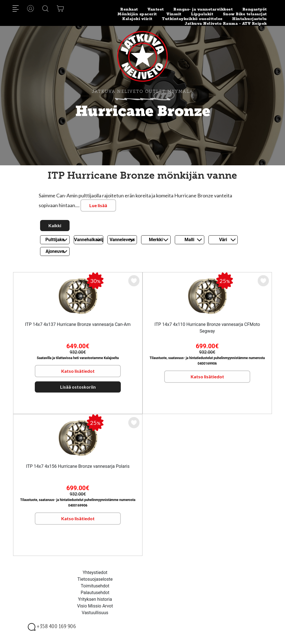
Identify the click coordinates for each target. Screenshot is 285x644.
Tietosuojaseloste (95, 579)
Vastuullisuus (95, 613)
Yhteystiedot (95, 572)
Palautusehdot (95, 593)
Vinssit (174, 14)
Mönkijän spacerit (137, 14)
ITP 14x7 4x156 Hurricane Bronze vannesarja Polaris (78, 466)
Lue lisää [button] (98, 205)
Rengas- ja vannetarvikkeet (203, 9)
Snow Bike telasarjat (245, 14)
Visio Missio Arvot (95, 606)
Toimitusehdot (95, 586)
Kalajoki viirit (137, 19)
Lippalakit (202, 14)
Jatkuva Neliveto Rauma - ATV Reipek (226, 24)
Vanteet (156, 9)
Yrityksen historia (95, 599)
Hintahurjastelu (250, 19)
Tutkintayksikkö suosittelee (192, 19)
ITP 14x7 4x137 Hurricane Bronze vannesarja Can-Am (78, 324)
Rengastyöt (255, 9)
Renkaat (129, 9)
